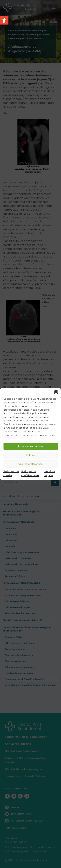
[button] (56, 392)
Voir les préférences (30, 464)
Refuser (31, 455)
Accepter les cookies (30, 446)
